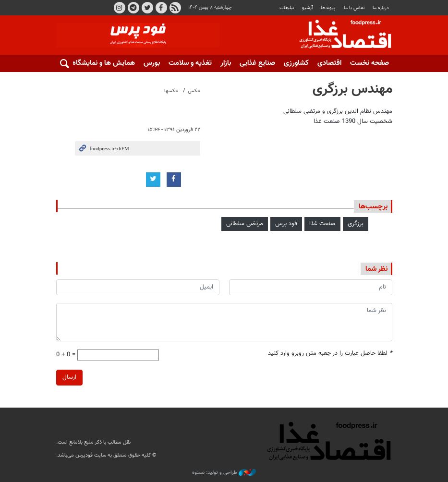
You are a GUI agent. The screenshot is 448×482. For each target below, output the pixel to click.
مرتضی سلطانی (245, 224)
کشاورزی (296, 63)
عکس (194, 91)
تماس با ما (354, 8)
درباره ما (381, 8)
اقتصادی (329, 63)
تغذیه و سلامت (190, 63)
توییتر (147, 8)
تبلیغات (287, 8)
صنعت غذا (322, 224)
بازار (226, 63)
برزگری (356, 224)
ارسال (69, 377)
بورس (152, 63)
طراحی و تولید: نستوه (224, 473)
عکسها (171, 91)
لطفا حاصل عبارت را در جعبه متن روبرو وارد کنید (330, 354)
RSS (175, 8)
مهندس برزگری (352, 89)
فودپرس (339, 36)
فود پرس (286, 224)
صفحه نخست (369, 63)
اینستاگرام (119, 8)
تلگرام (133, 8)
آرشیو (307, 8)
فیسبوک (161, 8)
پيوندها (328, 8)
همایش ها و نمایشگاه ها (99, 63)
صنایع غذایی (257, 63)
